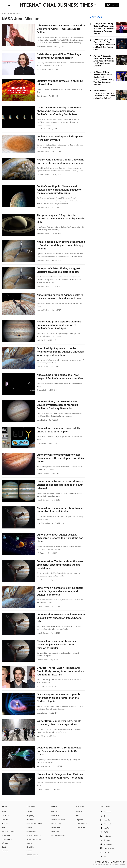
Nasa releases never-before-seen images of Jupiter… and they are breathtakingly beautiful (61, 245)
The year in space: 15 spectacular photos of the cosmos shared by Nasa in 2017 (61, 219)
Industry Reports (32, 855)
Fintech (29, 851)
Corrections (55, 831)
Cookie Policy (56, 827)
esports (29, 843)
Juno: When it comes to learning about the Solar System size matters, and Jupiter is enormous (60, 591)
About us (54, 812)
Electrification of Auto (34, 824)
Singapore (79, 820)
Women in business (34, 839)
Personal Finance (8, 831)
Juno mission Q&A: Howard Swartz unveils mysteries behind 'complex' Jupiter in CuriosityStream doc (58, 405)
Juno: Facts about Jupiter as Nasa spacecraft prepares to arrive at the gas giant (60, 538)
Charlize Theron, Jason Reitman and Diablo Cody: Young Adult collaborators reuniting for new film (60, 671)
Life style (5, 843)
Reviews (5, 851)
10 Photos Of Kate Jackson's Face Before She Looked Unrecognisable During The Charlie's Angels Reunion (104, 78)
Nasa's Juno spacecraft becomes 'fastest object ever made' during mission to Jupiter (56, 645)
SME (4, 827)
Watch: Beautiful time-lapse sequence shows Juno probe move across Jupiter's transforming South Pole (59, 111)
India (78, 816)
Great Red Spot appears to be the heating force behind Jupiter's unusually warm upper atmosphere (61, 352)
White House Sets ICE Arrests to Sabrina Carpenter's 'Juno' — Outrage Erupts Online (61, 29)
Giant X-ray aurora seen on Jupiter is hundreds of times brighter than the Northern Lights (59, 698)
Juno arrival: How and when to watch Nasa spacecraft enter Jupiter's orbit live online (61, 458)
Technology (6, 835)
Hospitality (30, 816)
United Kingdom (82, 824)
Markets (5, 820)
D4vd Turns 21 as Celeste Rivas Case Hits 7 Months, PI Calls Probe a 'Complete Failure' (104, 94)
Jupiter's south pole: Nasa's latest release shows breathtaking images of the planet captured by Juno (59, 190)
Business (5, 824)
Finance (29, 827)
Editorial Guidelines (58, 835)
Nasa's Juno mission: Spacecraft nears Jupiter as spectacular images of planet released (60, 485)
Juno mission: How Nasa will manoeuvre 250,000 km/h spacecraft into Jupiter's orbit (61, 618)
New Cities (30, 847)
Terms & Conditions (58, 820)
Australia (79, 812)
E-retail (29, 812)
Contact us (55, 816)
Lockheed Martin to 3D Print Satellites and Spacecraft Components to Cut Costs (59, 751)
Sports (4, 847)
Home (4, 14)
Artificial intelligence (34, 835)
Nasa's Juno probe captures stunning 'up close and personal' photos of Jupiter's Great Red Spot (59, 325)
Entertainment (7, 839)
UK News (5, 816)
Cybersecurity (31, 831)
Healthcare (30, 820)
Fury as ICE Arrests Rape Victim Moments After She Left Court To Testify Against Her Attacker (104, 61)
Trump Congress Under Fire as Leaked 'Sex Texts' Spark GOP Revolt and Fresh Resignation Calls (104, 45)
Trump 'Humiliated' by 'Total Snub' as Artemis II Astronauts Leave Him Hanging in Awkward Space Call (104, 28)
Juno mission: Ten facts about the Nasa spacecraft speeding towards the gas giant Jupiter (60, 565)
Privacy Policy (56, 824)
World (4, 812)
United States (81, 827)
